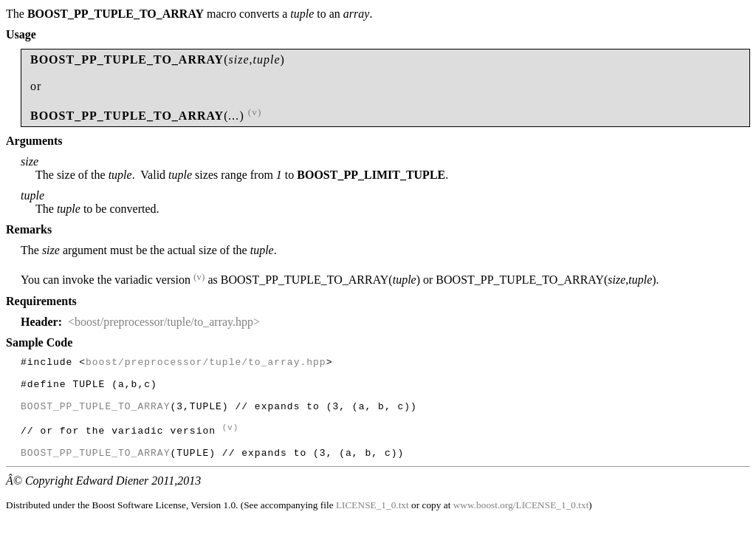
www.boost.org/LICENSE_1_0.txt (521, 525)
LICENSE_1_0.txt (372, 525)
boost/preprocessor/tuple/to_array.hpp (206, 363)
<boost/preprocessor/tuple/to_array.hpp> (164, 322)
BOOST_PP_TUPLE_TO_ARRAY (95, 417)
